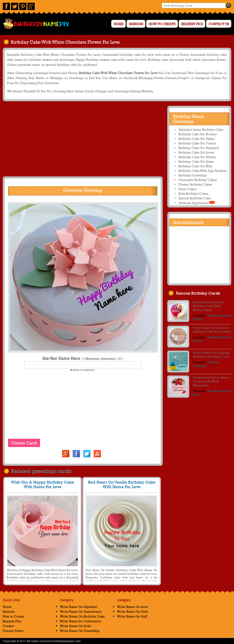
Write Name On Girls (132, 611)
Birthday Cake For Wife (195, 166)
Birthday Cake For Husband (199, 148)
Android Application (197, 203)
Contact (8, 626)
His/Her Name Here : (83, 358)
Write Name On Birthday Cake (82, 616)
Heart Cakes (187, 189)
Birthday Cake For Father (197, 139)
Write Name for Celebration (80, 621)
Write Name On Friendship (80, 631)
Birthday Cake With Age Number (203, 171)
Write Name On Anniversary (81, 611)
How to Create (162, 24)
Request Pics (192, 24)
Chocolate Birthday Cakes (198, 180)
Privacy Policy (13, 631)
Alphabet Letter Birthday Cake (201, 129)
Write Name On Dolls (75, 626)
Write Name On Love (132, 607)
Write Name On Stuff (132, 616)
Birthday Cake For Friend (197, 143)
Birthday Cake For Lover (196, 152)
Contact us (219, 24)
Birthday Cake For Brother (198, 134)
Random (136, 24)
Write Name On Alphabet (78, 607)
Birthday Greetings (192, 175)
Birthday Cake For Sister (196, 161)
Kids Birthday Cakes (193, 193)
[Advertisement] (82, 139)
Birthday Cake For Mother (197, 157)
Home (119, 24)
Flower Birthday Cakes (195, 184)
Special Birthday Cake (195, 198)
